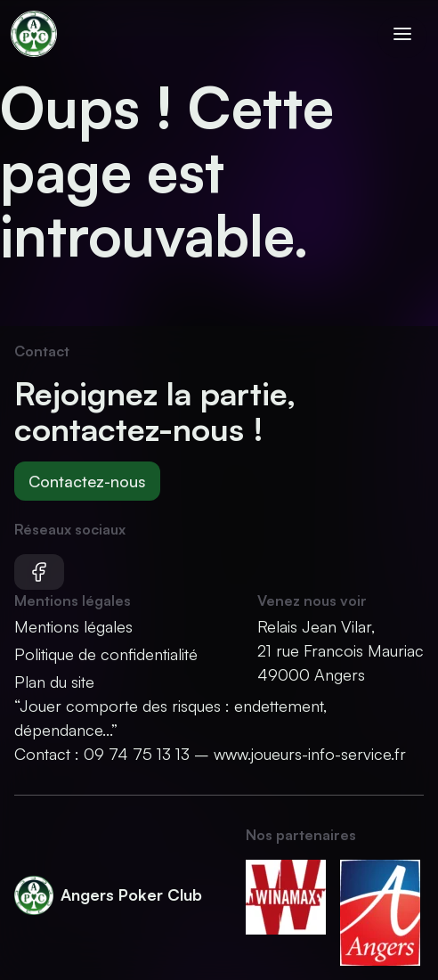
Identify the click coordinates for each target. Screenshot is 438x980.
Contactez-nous (87, 481)
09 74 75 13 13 (137, 754)
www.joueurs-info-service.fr (310, 754)
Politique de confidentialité (106, 654)
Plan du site (54, 682)
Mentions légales (73, 626)
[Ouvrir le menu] (402, 37)
